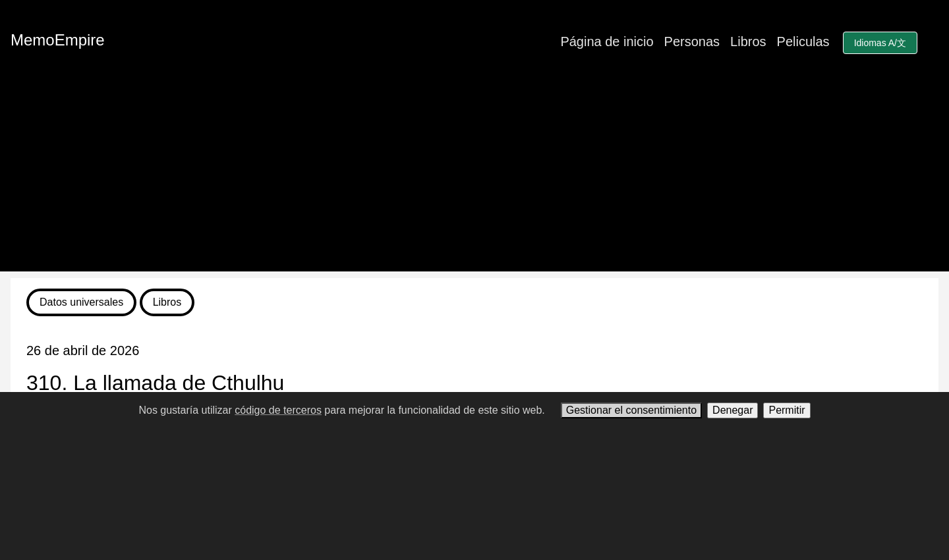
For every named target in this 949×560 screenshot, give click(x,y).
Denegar (733, 410)
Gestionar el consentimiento (631, 410)
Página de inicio (607, 42)
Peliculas (803, 42)
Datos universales (81, 302)
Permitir (787, 410)
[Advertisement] (474, 179)
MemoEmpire (58, 40)
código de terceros (278, 410)
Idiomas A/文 (880, 43)
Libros (748, 42)
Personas (692, 42)
